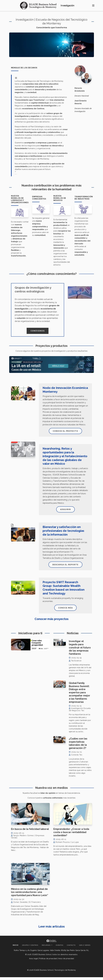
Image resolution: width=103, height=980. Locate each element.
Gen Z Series (85, 948)
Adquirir (65, 511)
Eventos (60, 948)
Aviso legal (33, 961)
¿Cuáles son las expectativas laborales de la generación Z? (78, 746)
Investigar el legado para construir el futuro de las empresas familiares (80, 650)
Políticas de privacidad (48, 961)
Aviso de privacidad (66, 961)
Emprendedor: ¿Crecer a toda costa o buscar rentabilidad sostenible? (71, 835)
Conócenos (38, 331)
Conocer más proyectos (52, 622)
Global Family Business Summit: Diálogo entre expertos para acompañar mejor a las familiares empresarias (79, 695)
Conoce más (65, 610)
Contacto (71, 948)
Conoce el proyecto (65, 432)
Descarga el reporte (65, 566)
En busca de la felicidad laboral (30, 832)
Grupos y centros (30, 948)
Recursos (46, 948)
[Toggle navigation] (93, 6)
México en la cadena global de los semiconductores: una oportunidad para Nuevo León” (30, 895)
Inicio (16, 948)
